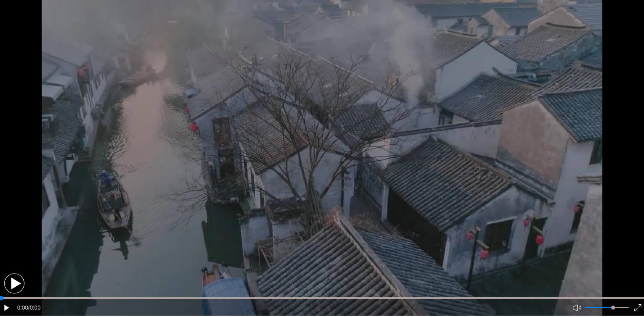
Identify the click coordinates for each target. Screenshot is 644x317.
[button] (14, 283)
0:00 (23, 308)
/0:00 (34, 308)
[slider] (613, 308)
